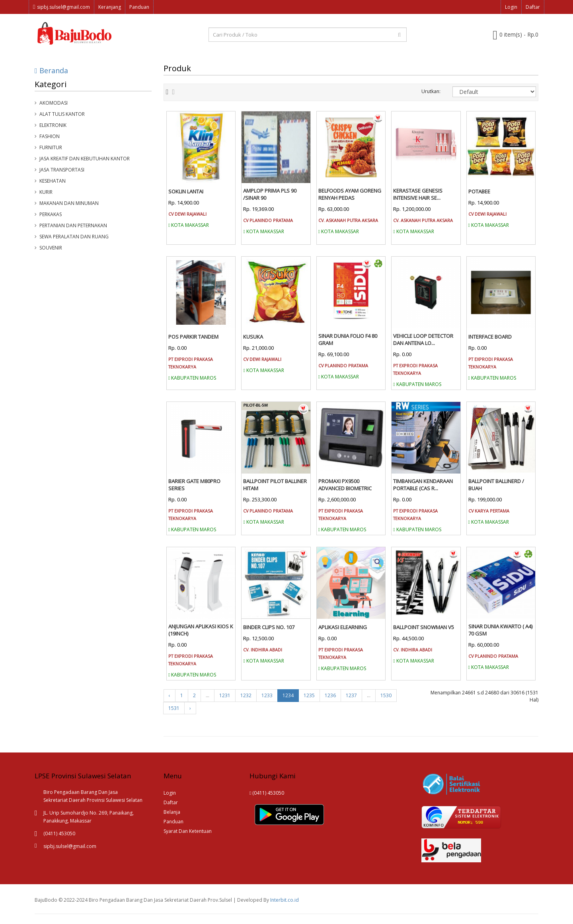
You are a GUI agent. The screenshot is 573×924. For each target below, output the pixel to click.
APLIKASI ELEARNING (343, 627)
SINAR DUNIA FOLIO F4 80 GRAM (348, 339)
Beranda (51, 70)
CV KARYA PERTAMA (489, 511)
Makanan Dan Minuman (69, 203)
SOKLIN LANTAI (186, 191)
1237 (351, 695)
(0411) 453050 (267, 793)
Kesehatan (53, 181)
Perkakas (51, 214)
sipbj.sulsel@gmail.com (61, 7)
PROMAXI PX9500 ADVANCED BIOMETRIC (345, 485)
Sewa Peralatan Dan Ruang (74, 237)
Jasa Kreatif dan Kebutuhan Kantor (85, 159)
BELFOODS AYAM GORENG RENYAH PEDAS (350, 194)
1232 (246, 695)
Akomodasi (54, 103)
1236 (330, 695)
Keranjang (110, 7)
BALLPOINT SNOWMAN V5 (424, 627)
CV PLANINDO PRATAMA (268, 220)
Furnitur (51, 147)
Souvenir (51, 248)
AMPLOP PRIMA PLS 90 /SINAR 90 (270, 194)
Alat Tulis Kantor (62, 114)
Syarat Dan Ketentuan (188, 831)
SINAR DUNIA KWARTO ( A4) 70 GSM (500, 630)
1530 (386, 695)
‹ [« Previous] (170, 695)
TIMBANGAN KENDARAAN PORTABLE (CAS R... (423, 485)
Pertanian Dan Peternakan (73, 225)
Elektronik (53, 125)
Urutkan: (431, 91)
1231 (225, 695)
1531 (174, 708)
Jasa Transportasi (62, 170)
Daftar (533, 7)
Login (511, 7)
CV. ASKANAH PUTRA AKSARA (348, 220)
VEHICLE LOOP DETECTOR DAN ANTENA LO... (423, 339)
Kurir (46, 192)
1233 (267, 695)
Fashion (50, 136)
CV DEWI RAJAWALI (187, 214)
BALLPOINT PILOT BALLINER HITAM (275, 485)
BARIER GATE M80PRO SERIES (194, 485)
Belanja (172, 812)
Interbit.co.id (285, 900)
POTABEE (479, 191)
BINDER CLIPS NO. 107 (269, 627)
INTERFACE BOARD (490, 337)
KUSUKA (253, 337)
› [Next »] (190, 708)
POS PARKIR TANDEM (193, 337)
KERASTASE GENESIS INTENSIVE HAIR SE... (418, 194)
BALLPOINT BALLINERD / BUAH (496, 485)
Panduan (139, 7)
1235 (309, 695)
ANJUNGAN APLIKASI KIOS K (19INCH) (201, 630)
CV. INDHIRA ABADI (263, 650)
